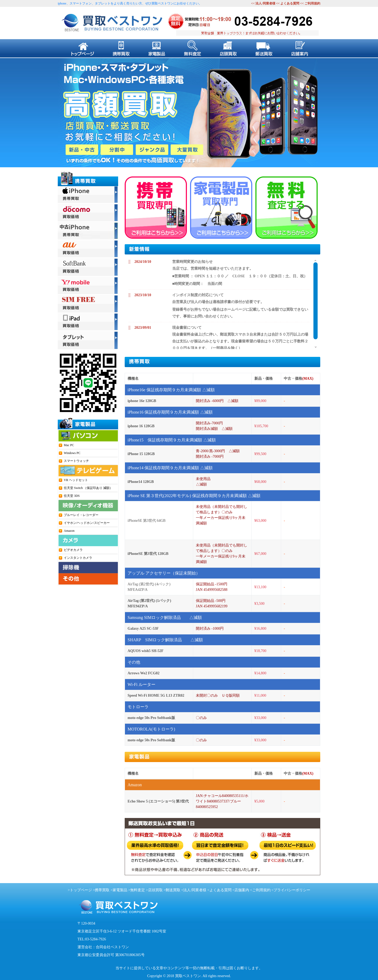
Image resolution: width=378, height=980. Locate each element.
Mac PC (69, 445)
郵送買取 (173, 890)
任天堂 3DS (72, 496)
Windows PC (72, 453)
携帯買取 (102, 890)
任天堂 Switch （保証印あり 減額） (88, 488)
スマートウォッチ (76, 461)
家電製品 (120, 890)
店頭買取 (155, 890)
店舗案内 (242, 890)
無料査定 (138, 890)
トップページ (81, 890)
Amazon (69, 531)
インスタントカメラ (78, 558)
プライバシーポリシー (292, 890)
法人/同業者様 (265, 3)
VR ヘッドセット (76, 480)
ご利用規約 (312, 3)
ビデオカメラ (73, 550)
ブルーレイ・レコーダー (81, 515)
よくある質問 (290, 3)
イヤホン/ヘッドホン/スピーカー (87, 523)
